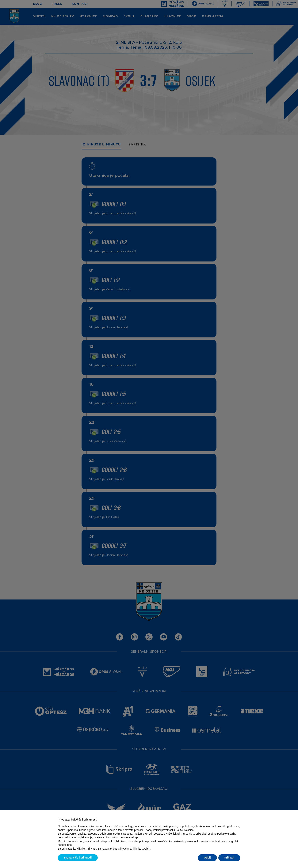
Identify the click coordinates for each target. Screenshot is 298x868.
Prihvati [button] (229, 858)
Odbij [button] (207, 858)
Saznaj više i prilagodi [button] (78, 858)
